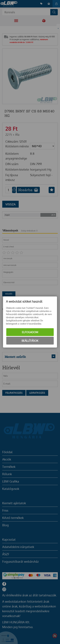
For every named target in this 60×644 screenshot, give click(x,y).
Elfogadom (30, 332)
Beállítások (30, 341)
